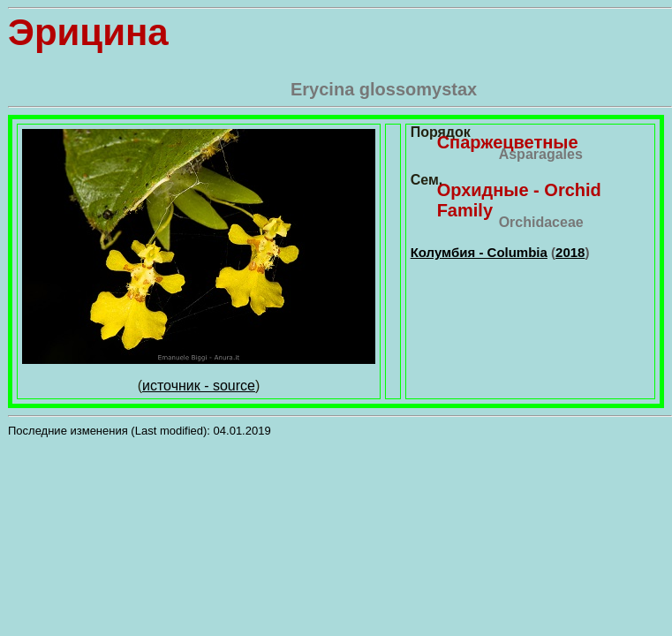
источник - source (199, 386)
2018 (570, 252)
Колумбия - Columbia (479, 252)
